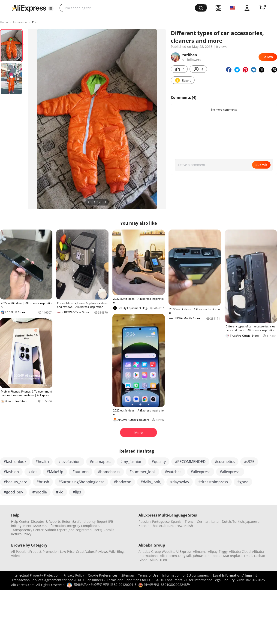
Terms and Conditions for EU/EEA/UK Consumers (145, 580)
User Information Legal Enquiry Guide (215, 580)
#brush (43, 482)
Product (35, 552)
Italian (216, 522)
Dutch (226, 522)
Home (4, 22)
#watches (173, 472)
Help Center (20, 522)
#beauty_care (15, 482)
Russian (145, 522)
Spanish (177, 522)
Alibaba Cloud (240, 552)
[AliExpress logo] (29, 8)
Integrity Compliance (83, 526)
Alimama (200, 552)
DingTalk (185, 556)
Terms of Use (148, 575)
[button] (51, 9)
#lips (77, 492)
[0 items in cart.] (262, 8)
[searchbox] (129, 8)
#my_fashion (131, 462)
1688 (163, 560)
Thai (154, 526)
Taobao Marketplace (227, 556)
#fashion (11, 472)
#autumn (81, 472)
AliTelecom (168, 556)
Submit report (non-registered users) (74, 530)
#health (42, 462)
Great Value (85, 552)
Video (15, 556)
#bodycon (123, 482)
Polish (188, 526)
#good (243, 482)
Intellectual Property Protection (36, 575)
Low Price (67, 552)
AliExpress (184, 552)
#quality (159, 462)
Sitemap (128, 575)
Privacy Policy (74, 575)
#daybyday (180, 482)
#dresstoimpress (213, 482)
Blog (120, 552)
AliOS (154, 560)
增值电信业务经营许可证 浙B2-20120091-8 (105, 585)
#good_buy (13, 492)
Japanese (252, 522)
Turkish (238, 522)
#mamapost (100, 462)
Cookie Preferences (103, 575)
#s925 (249, 462)
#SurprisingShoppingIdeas (81, 482)
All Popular (20, 552)
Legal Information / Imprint (235, 575)
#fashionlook (15, 462)
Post (35, 22)
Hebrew (176, 526)
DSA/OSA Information (49, 526)
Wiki (112, 552)
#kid (60, 492)
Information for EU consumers (186, 575)
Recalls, (109, 530)
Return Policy (21, 534)
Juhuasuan (201, 556)
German (203, 522)
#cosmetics (225, 462)
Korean (144, 526)
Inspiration (20, 22)
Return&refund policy (79, 522)
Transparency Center (27, 530)
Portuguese (161, 522)
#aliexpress (201, 472)
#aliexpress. (230, 472)
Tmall (248, 556)
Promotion (51, 552)
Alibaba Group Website (156, 552)
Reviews (102, 552)
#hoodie (40, 492)
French (190, 522)
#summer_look (143, 472)
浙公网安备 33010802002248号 (164, 585)
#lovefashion (69, 462)
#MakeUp (55, 472)
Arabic (164, 526)
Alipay (213, 552)
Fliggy (223, 552)
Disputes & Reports (46, 522)
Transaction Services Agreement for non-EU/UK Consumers (57, 580)
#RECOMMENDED (190, 462)
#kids (33, 472)
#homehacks (109, 472)
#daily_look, (151, 482)
